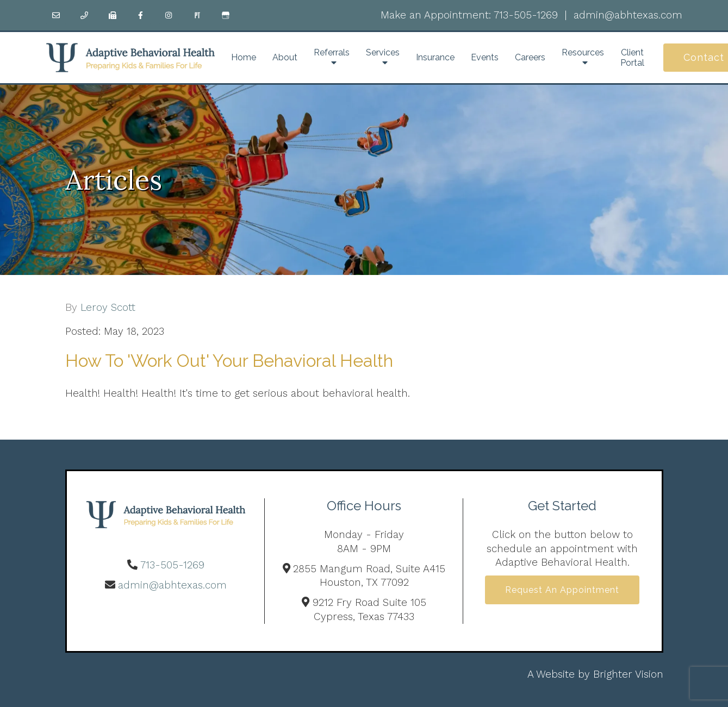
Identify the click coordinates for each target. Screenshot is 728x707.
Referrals (332, 52)
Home (244, 57)
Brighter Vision (628, 674)
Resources (583, 52)
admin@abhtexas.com (628, 15)
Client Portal (632, 58)
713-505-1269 (526, 15)
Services (383, 52)
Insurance (435, 57)
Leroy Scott (108, 307)
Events (485, 57)
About (285, 57)
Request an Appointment (562, 590)
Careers (530, 57)
